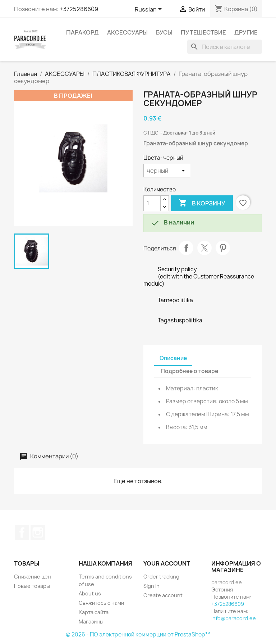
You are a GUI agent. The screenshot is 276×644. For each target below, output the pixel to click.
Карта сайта (94, 612)
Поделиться (186, 248)
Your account (167, 563)
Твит (204, 248)
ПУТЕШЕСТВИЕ (203, 32)
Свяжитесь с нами (101, 603)
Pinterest (223, 248)
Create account (163, 595)
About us (90, 593)
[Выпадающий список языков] (149, 10)
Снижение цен (33, 577)
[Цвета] (167, 171)
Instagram (38, 532)
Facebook (22, 532)
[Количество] (152, 203)
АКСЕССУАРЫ (127, 32)
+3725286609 (79, 9)
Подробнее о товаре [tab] (189, 371)
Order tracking (161, 577)
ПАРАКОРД (82, 32)
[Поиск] (225, 47)
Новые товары (32, 586)
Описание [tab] (173, 358)
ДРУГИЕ (246, 32)
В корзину (202, 203)
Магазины (91, 622)
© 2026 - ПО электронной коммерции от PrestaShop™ (138, 634)
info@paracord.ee (234, 618)
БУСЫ (164, 32)
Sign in (151, 586)
